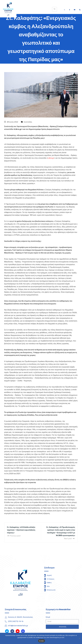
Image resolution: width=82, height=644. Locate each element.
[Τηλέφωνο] (80, 9)
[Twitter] (64, 9)
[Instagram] (23, 631)
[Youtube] (75, 9)
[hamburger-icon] (55, 9)
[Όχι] (79, 638)
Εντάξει (42, 641)
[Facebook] (69, 9)
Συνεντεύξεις (28, 122)
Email (48, 617)
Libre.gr (51, 158)
